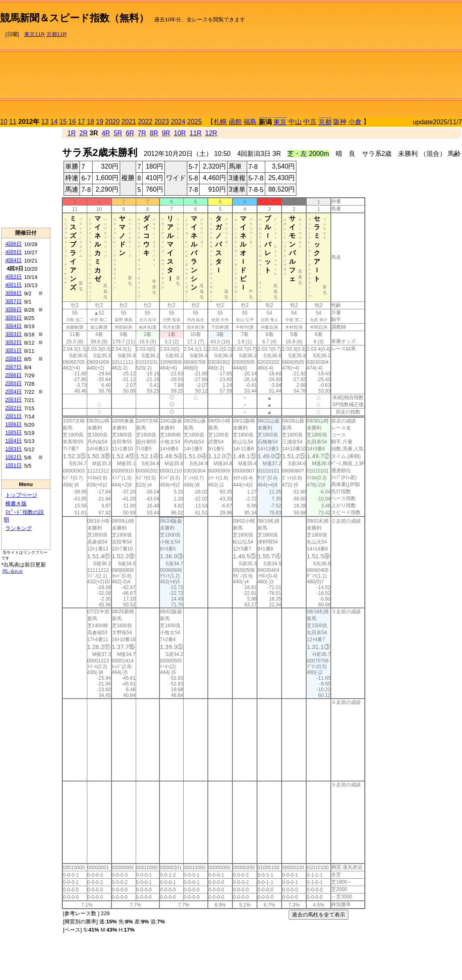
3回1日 (14, 351)
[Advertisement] (375, 60)
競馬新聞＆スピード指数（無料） (74, 18)
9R (166, 133)
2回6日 (14, 375)
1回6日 (14, 424)
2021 (129, 122)
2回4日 (14, 392)
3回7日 (14, 301)
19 (100, 122)
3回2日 (14, 342)
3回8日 (14, 293)
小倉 (355, 122)
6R (130, 133)
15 (63, 122)
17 (82, 122)
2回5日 (14, 383)
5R (118, 133)
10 (4, 122)
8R (154, 133)
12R (211, 133)
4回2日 (14, 277)
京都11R (57, 34)
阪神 (340, 122)
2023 (162, 122)
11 (13, 122)
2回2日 (14, 408)
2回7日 (14, 367)
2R (84, 133)
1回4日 (14, 441)
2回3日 (14, 400)
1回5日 (14, 433)
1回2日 (14, 457)
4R (106, 133)
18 (91, 122)
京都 (325, 122)
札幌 (220, 122)
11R (195, 133)
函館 (235, 122)
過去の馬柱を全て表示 (319, 915)
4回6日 (14, 244)
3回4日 (14, 326)
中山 (295, 122)
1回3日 (14, 449)
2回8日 (14, 359)
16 (72, 122)
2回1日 (14, 416)
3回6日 (14, 310)
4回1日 (14, 285)
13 (45, 122)
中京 (310, 122)
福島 (250, 122)
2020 (112, 122)
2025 (195, 122)
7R (142, 133)
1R (71, 133)
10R (180, 133)
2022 (145, 122)
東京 (280, 122)
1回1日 (14, 465)
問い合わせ (13, 571)
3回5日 (14, 318)
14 (54, 122)
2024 (178, 122)
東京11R (34, 34)
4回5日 (14, 252)
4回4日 (14, 260)
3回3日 (14, 334)
